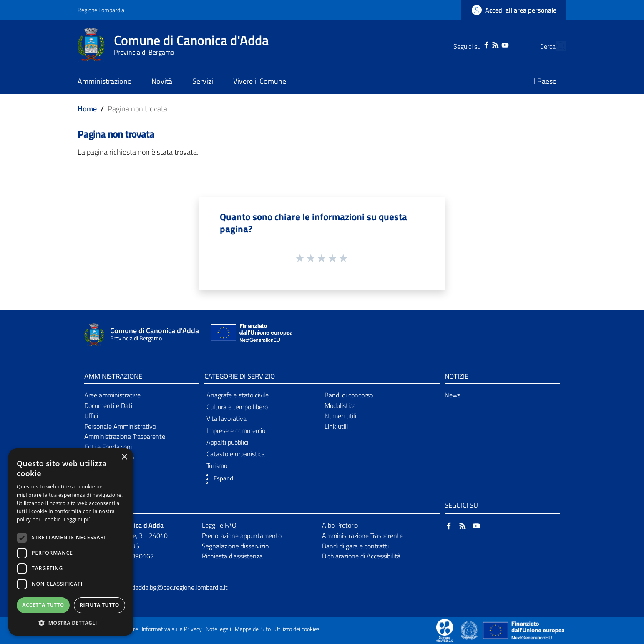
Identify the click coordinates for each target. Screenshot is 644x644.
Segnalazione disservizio (235, 546)
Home (87, 109)
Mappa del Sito (253, 629)
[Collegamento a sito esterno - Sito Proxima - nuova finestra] (445, 630)
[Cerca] (556, 46)
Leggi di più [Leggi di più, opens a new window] (78, 519)
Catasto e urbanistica (236, 454)
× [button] (124, 457)
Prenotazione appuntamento (242, 536)
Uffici (91, 416)
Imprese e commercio (236, 430)
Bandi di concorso (349, 395)
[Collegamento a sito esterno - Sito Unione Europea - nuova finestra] (251, 335)
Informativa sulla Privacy (172, 629)
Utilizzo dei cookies (297, 629)
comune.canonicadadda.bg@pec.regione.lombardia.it (156, 587)
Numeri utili (340, 416)
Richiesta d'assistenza (232, 556)
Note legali (218, 629)
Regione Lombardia (101, 10)
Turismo (217, 465)
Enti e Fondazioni (108, 447)
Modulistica (340, 405)
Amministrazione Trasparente (125, 436)
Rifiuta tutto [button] (99, 605)
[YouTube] (489, 44)
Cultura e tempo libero (237, 407)
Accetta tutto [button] (43, 605)
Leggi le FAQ (219, 525)
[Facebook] (470, 44)
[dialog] (71, 542)
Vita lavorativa (226, 418)
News (453, 395)
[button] (217, 479)
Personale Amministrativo (120, 426)
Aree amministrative (112, 395)
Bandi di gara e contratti (355, 546)
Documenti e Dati (108, 405)
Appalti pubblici (227, 442)
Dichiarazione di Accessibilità (361, 556)
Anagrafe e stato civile (238, 395)
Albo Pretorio (340, 525)
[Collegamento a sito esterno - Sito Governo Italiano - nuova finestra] (470, 630)
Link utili (336, 426)
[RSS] (480, 44)
